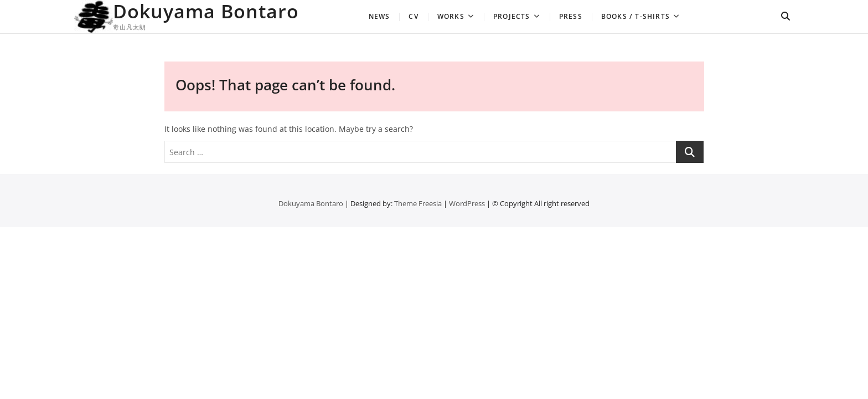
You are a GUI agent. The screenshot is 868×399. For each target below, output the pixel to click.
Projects (512, 16)
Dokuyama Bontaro (206, 11)
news (379, 16)
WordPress (467, 203)
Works (451, 16)
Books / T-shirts (635, 16)
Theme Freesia (418, 203)
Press (571, 16)
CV (413, 16)
